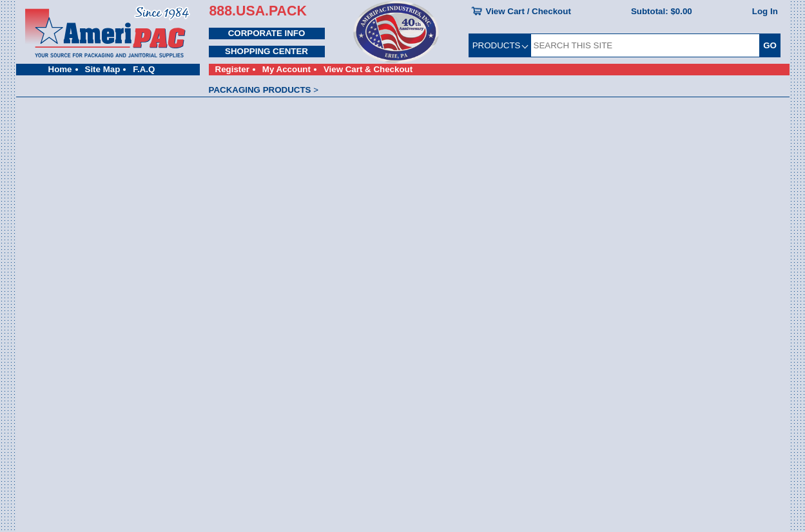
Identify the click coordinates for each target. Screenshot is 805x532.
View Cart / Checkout (529, 11)
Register (232, 69)
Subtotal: (662, 11)
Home (60, 69)
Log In (765, 11)
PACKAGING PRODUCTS (260, 90)
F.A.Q (144, 69)
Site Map (103, 69)
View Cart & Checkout (368, 69)
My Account (286, 69)
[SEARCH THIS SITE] (645, 45)
